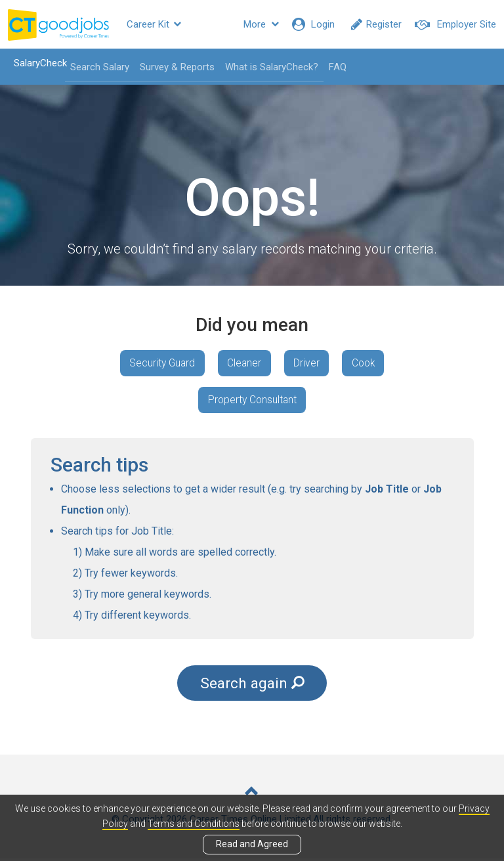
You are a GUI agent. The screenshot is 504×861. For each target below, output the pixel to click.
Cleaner (243, 364)
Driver (308, 364)
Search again (252, 686)
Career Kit (154, 24)
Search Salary (96, 67)
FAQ (334, 67)
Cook (367, 364)
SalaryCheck (36, 63)
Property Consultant (252, 402)
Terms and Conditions (194, 824)
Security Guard (158, 364)
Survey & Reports (173, 67)
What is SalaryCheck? (268, 67)
